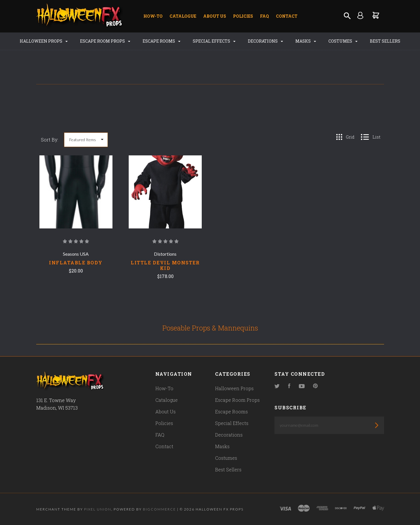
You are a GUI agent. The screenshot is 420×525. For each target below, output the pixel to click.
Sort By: (50, 140)
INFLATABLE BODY (76, 262)
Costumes (343, 41)
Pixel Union (98, 509)
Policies (243, 16)
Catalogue (183, 16)
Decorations (265, 41)
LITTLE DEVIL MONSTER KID (165, 265)
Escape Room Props (105, 41)
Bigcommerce (159, 509)
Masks (306, 41)
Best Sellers (385, 41)
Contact (287, 16)
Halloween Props (44, 41)
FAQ (264, 16)
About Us (215, 16)
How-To (153, 16)
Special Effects (214, 41)
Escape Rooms (161, 41)
